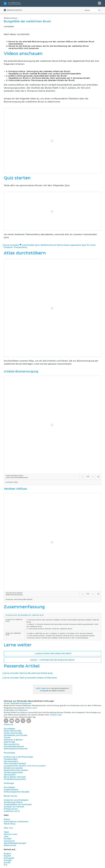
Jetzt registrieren (43, 688)
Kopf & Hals (9, 742)
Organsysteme (11, 790)
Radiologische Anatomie (16, 749)
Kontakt (8, 839)
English (7, 854)
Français (8, 860)
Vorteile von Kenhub (14, 807)
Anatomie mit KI (12, 811)
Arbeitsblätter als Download (18, 804)
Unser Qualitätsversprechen (17, 703)
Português (9, 858)
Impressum (9, 841)
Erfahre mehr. (31, 708)
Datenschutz (10, 845)
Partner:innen (10, 834)
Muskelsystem (11, 759)
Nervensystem (11, 761)
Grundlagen (9, 729)
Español (7, 856)
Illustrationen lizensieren (16, 822)
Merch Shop (10, 824)
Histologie (9, 783)
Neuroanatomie (11, 744)
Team (6, 832)
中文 (6, 865)
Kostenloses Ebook (13, 802)
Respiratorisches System (16, 770)
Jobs (6, 836)
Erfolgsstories (11, 809)
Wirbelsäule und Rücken (16, 735)
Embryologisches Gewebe (17, 792)
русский (7, 862)
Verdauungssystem (13, 772)
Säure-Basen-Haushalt (15, 777)
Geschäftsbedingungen (15, 843)
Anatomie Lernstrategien (16, 800)
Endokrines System (13, 768)
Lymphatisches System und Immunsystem (25, 766)
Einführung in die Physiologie (18, 757)
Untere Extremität (13, 733)
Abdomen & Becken (13, 740)
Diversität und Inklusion (16, 710)
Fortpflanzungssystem (15, 779)
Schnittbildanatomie (14, 746)
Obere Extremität (12, 731)
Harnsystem (10, 775)
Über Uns (8, 828)
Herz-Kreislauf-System (15, 764)
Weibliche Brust (10, 18)
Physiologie (9, 753)
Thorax (7, 738)
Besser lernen (10, 796)
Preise (7, 819)
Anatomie (8, 724)
